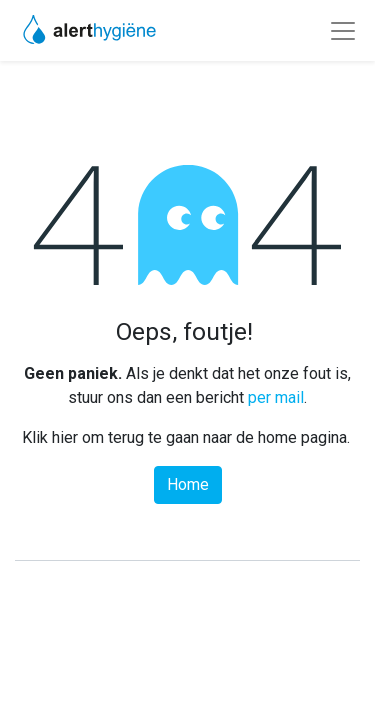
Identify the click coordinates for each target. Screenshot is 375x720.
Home (188, 484)
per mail (276, 397)
